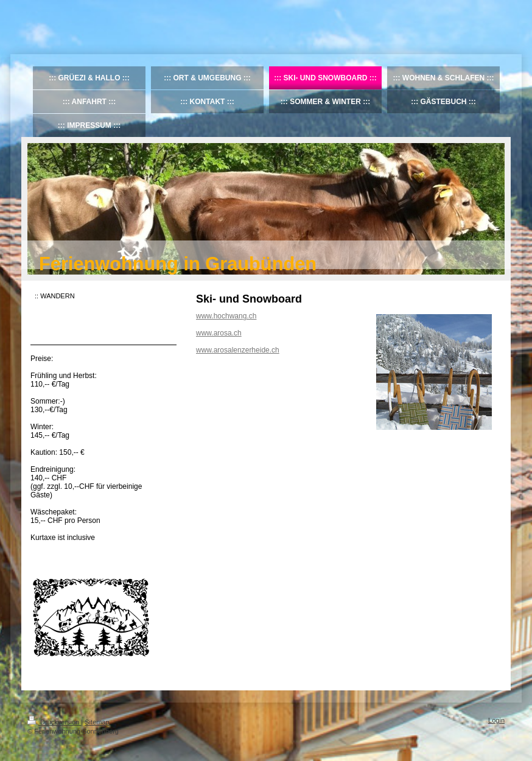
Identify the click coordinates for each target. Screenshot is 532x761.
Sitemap (97, 722)
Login (496, 720)
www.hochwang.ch (226, 316)
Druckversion (54, 722)
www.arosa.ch (219, 333)
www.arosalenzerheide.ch (238, 350)
